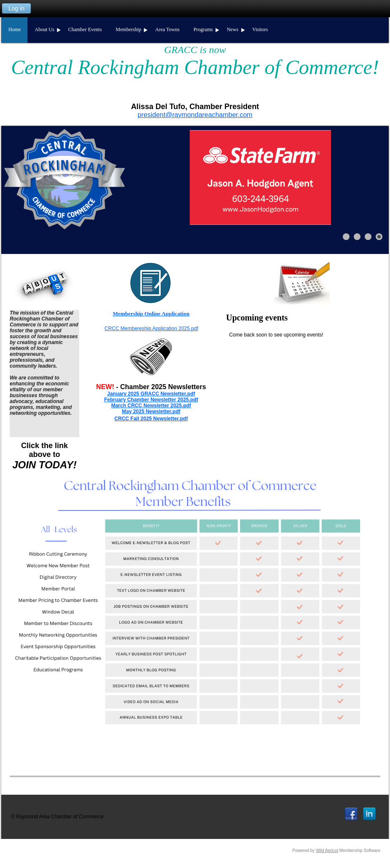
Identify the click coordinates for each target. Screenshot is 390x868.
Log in (16, 8)
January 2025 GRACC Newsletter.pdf (151, 394)
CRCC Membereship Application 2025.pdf (151, 329)
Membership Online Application (151, 314)
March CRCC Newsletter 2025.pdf (151, 406)
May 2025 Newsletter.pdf (151, 411)
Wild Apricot (327, 851)
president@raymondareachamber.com (195, 115)
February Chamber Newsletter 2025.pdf (151, 400)
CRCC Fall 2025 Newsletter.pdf (151, 419)
